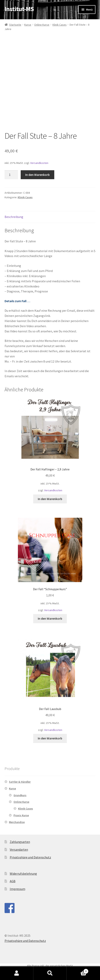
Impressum (17, 889)
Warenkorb (78, 970)
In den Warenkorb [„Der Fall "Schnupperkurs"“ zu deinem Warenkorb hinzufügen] (50, 618)
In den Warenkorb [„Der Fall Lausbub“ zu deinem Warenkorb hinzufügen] (50, 738)
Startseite (15, 25)
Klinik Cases (60, 25)
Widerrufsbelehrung (23, 874)
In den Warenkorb (37, 175)
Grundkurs (20, 795)
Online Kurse (42, 25)
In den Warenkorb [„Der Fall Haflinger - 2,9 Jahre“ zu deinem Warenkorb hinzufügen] (50, 499)
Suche (50, 973)
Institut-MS (19, 9)
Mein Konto (17, 973)
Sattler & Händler (20, 782)
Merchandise (17, 822)
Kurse (28, 25)
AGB (13, 881)
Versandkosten (39, 163)
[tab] (50, 217)
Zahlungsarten (20, 842)
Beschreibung (14, 217)
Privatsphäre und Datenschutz (30, 857)
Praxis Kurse (21, 815)
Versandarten (19, 849)
